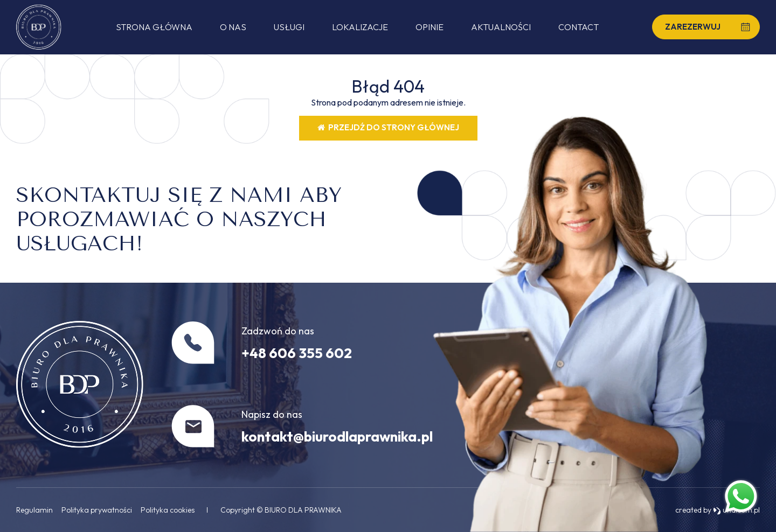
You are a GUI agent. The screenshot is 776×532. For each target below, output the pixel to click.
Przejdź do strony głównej (388, 127)
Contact (578, 27)
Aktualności (501, 27)
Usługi (289, 27)
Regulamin (34, 510)
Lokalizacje (360, 27)
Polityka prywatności (97, 510)
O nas (233, 27)
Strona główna (154, 27)
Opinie (429, 27)
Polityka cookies (168, 510)
